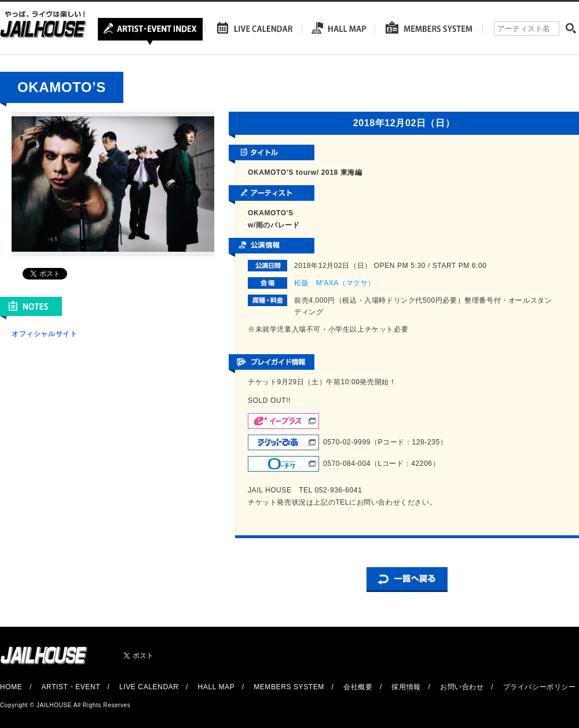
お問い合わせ (462, 687)
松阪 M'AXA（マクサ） (335, 283)
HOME (11, 687)
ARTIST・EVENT (70, 687)
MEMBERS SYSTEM (289, 687)
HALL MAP (217, 687)
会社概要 (358, 687)
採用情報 (406, 687)
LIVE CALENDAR (149, 687)
